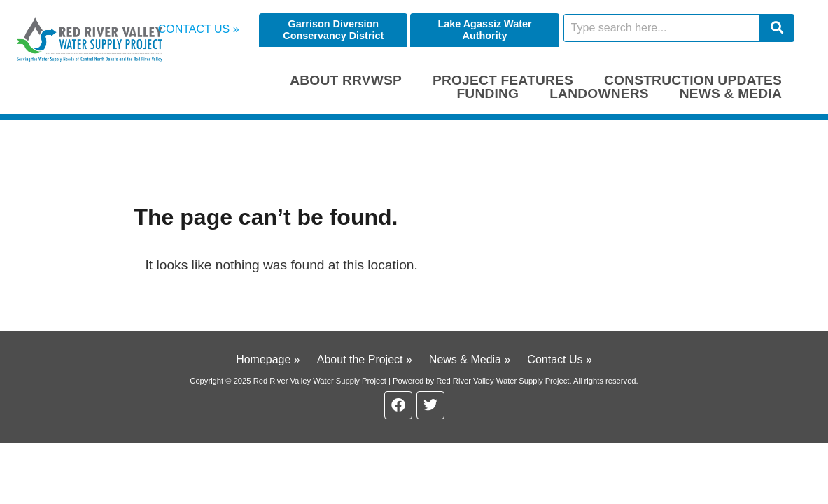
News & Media (731, 93)
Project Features (503, 80)
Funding (487, 93)
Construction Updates (693, 80)
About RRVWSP (346, 80)
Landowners (599, 93)
